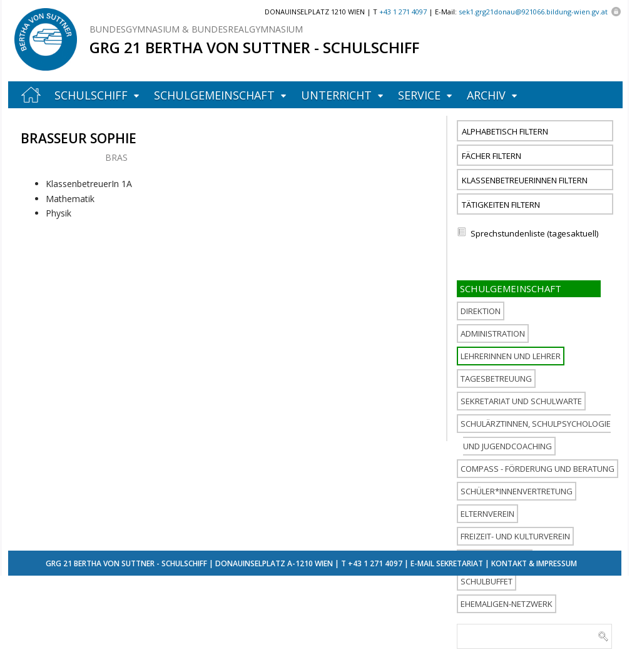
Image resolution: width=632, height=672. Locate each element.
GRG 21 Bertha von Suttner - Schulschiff (254, 47)
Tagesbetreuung (496, 379)
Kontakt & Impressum (534, 563)
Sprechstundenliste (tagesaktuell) (534, 233)
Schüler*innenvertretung (517, 491)
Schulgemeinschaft (214, 95)
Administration (493, 333)
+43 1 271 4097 (375, 563)
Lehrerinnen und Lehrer (511, 356)
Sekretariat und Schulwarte (521, 401)
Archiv (486, 95)
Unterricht (336, 95)
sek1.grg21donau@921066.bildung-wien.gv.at (533, 12)
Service (419, 95)
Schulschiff (91, 95)
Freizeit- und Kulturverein (515, 536)
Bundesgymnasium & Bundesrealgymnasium (196, 29)
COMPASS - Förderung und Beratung (538, 469)
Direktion (481, 311)
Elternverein (487, 514)
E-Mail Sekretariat (447, 563)
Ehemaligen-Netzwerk (507, 604)
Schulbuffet (487, 581)
